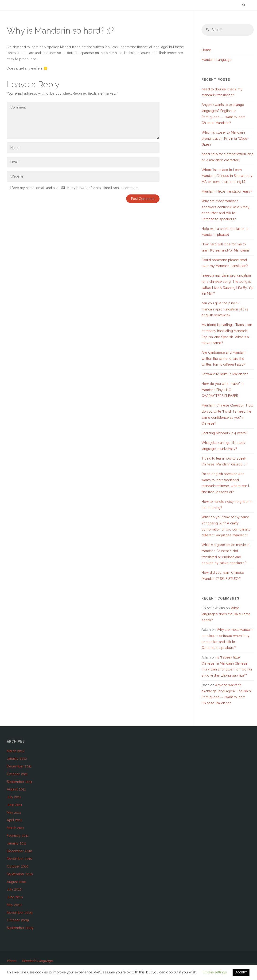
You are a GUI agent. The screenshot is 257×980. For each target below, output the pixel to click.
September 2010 (20, 874)
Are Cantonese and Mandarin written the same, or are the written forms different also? (224, 358)
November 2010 (19, 859)
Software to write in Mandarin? (225, 374)
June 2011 (14, 805)
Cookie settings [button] (215, 972)
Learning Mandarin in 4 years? (224, 433)
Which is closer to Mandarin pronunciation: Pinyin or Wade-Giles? (225, 138)
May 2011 (14, 813)
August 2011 (16, 790)
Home (206, 50)
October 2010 (18, 866)
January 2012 (17, 759)
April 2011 (14, 820)
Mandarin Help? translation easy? (227, 191)
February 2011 (18, 836)
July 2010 (14, 890)
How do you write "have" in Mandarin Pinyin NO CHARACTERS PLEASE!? (222, 390)
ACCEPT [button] (241, 972)
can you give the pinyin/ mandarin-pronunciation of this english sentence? (225, 309)
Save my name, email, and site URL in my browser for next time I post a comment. (73, 188)
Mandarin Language (217, 60)
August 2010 (17, 882)
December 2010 (19, 851)
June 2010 (15, 897)
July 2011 (14, 797)
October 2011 (17, 774)
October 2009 (18, 920)
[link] (244, 6)
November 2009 (20, 913)
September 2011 (19, 782)
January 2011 (17, 843)
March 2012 (16, 751)
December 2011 (19, 766)
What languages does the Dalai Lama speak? (226, 614)
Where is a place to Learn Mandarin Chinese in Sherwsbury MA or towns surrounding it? (227, 176)
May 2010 (14, 905)
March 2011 (15, 828)
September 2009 (20, 928)
